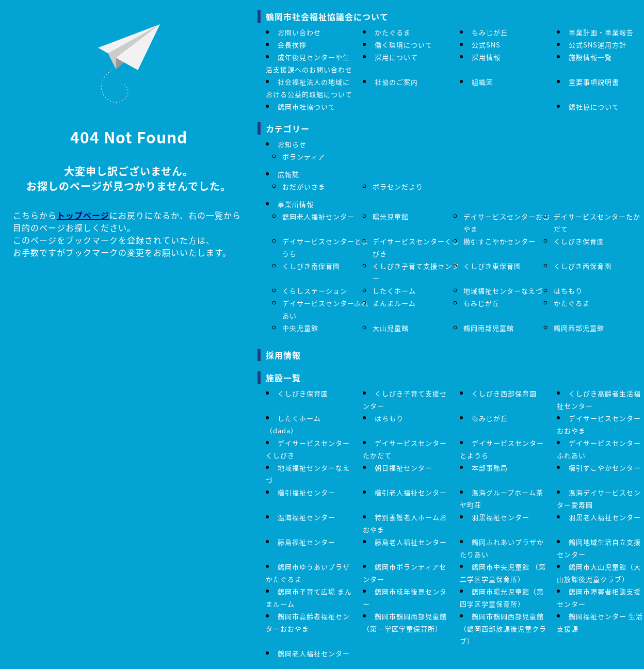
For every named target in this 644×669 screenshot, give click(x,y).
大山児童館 (391, 328)
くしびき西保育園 (583, 266)
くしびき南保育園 (311, 266)
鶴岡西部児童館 (579, 328)
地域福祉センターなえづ (503, 291)
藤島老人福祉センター (411, 542)
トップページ (83, 215)
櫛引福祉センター (307, 492)
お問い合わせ (299, 32)
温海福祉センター (307, 517)
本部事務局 (490, 468)
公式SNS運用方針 (598, 45)
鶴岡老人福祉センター (318, 216)
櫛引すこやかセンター (500, 241)
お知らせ (292, 144)
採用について (396, 57)
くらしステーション (315, 291)
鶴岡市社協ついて (307, 107)
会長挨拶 (292, 45)
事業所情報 (296, 204)
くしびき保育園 (579, 241)
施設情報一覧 (590, 57)
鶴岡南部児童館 (489, 328)
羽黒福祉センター (501, 517)
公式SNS (486, 45)
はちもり (568, 291)
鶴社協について (594, 107)
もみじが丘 (490, 32)
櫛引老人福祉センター (411, 492)
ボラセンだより (398, 186)
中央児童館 (300, 328)
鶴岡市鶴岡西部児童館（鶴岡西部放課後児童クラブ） (503, 629)
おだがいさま (304, 186)
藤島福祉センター (307, 542)
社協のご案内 (396, 82)
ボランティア (304, 157)
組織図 (482, 82)
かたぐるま (393, 32)
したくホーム (394, 291)
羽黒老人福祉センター (605, 517)
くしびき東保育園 (492, 266)
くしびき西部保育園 (504, 393)
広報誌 (288, 174)
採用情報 (486, 57)
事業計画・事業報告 (601, 32)
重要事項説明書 (594, 82)
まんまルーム (394, 303)
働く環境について (404, 45)
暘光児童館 (391, 216)
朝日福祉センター (404, 468)
